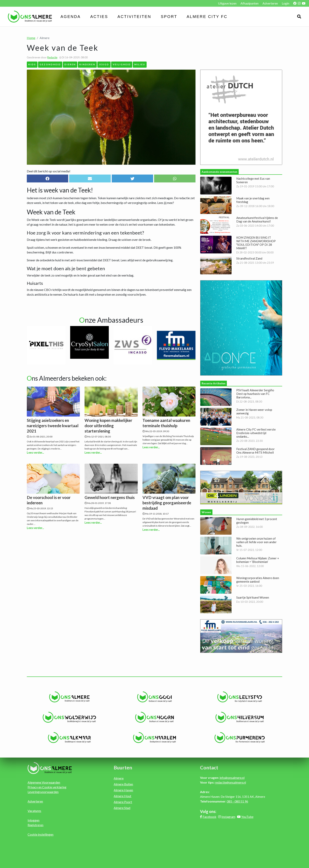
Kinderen (87, 64)
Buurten (123, 767)
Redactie (52, 57)
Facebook (209, 817)
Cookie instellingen (40, 834)
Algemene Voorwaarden (44, 782)
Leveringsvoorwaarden (43, 792)
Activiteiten (134, 17)
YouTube (247, 817)
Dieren (70, 64)
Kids (32, 64)
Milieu (140, 64)
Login (286, 3)
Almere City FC (207, 17)
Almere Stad (122, 808)
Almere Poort (123, 802)
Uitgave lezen (227, 3)
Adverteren (270, 3)
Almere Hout (122, 796)
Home (31, 38)
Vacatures (34, 811)
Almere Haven (123, 790)
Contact (209, 767)
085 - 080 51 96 (237, 801)
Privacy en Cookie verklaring (47, 787)
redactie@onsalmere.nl (230, 782)
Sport (169, 17)
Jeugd (104, 64)
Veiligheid (122, 64)
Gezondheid (50, 64)
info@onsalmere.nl (232, 778)
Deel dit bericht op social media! (49, 171)
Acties (99, 17)
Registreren (35, 825)
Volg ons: (208, 811)
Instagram (228, 817)
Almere (119, 778)
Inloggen (34, 820)
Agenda (71, 17)
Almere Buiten (123, 784)
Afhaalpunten (249, 3)
